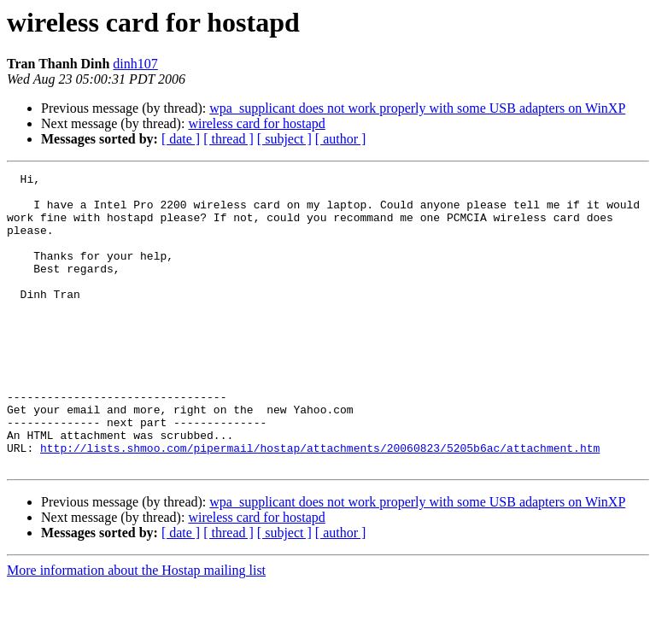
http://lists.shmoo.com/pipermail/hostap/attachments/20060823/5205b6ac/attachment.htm (320, 504)
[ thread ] (228, 139)
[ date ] (181, 139)
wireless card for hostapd (256, 123)
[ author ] (341, 139)
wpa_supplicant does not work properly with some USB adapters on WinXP (417, 108)
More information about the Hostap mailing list (136, 629)
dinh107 (135, 64)
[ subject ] (284, 139)
